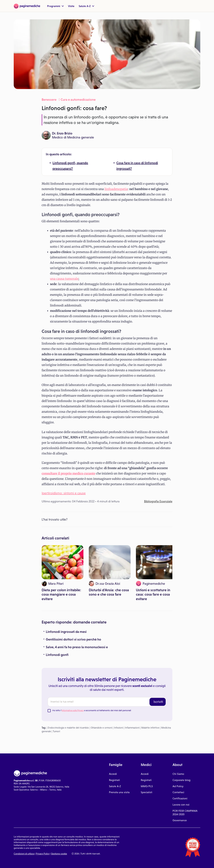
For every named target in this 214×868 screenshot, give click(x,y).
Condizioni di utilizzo (24, 854)
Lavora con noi (181, 805)
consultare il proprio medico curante (68, 473)
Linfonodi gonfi (57, 655)
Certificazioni (180, 798)
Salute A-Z (86, 6)
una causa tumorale (64, 279)
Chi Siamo (178, 774)
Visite (71, 6)
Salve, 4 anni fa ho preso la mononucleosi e (77, 647)
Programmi (55, 6)
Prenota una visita (119, 792)
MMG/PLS (147, 786)
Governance (180, 820)
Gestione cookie (59, 854)
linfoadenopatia (116, 189)
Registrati (114, 780)
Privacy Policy (43, 854)
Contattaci (178, 792)
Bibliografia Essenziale (158, 501)
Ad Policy (178, 786)
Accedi (113, 774)
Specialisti (147, 792)
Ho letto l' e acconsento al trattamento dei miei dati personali (92, 710)
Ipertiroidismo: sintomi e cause (64, 493)
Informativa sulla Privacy (73, 710)
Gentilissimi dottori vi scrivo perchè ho (73, 639)
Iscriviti (158, 702)
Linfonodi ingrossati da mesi (66, 632)
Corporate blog (181, 780)
